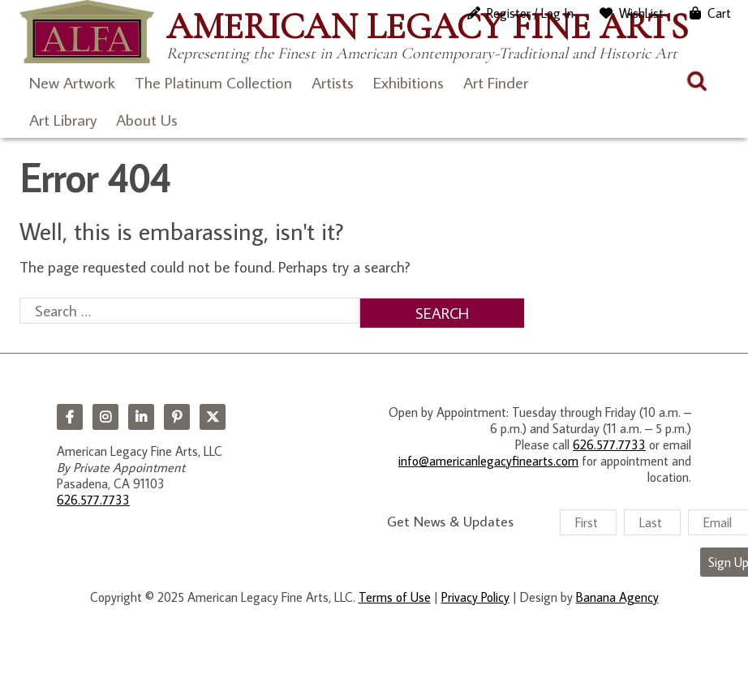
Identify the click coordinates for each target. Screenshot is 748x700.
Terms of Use (395, 597)
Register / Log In (530, 13)
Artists (333, 82)
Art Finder (496, 82)
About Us (147, 119)
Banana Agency (617, 597)
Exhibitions (408, 82)
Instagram (105, 417)
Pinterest (177, 417)
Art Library (63, 119)
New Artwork (72, 82)
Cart (719, 13)
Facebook (70, 417)
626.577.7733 (93, 500)
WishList (641, 13)
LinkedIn (141, 417)
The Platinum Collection (213, 82)
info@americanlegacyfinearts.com (488, 461)
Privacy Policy (475, 597)
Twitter (213, 417)
